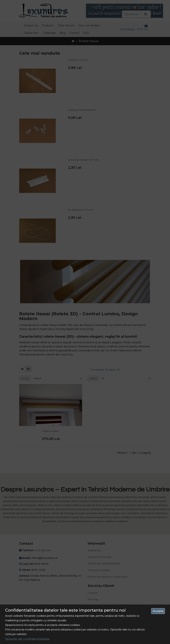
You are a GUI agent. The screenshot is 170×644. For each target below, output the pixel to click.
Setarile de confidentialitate (27, 639)
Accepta (158, 611)
